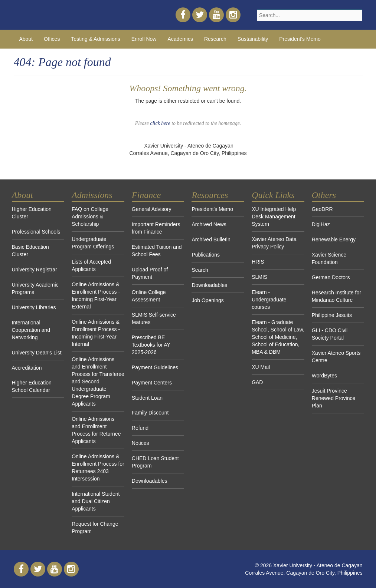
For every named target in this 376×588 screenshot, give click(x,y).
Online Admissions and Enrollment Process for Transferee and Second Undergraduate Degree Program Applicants (98, 381)
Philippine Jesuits (332, 315)
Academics (180, 39)
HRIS (258, 262)
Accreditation (27, 368)
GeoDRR (322, 209)
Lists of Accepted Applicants (91, 265)
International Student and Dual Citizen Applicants (96, 501)
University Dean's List (37, 353)
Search (200, 270)
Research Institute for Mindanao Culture (336, 296)
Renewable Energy (334, 240)
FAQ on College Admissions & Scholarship (90, 217)
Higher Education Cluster (32, 213)
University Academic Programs (35, 288)
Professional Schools (36, 232)
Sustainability (253, 39)
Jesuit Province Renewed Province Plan (334, 398)
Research (215, 39)
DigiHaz (321, 224)
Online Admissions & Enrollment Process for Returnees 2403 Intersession (98, 468)
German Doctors (331, 277)
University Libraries (34, 307)
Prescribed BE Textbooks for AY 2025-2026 (151, 345)
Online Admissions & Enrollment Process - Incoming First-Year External (96, 295)
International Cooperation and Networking (31, 330)
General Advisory (152, 209)
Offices (52, 39)
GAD (257, 382)
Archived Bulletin (211, 240)
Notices (140, 443)
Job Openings (207, 300)
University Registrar (35, 270)
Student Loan (147, 398)
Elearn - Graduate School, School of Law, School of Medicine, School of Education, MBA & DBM (278, 337)
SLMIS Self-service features (154, 318)
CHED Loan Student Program (155, 462)
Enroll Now (144, 39)
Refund (140, 428)
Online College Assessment (149, 296)
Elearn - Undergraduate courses (269, 300)
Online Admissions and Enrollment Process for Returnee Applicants (96, 430)
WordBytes (324, 376)
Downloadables (150, 481)
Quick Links (273, 195)
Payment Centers (152, 383)
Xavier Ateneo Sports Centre (336, 357)
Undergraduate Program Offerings (93, 243)
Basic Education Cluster (30, 251)
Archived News (209, 224)
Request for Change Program (95, 528)
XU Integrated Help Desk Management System (274, 217)
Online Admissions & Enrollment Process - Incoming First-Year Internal (96, 333)
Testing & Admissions (95, 39)
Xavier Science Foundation (329, 258)
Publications (206, 255)
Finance (146, 195)
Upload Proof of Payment (150, 273)
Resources (210, 195)
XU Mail (261, 367)
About (26, 39)
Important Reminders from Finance (156, 228)
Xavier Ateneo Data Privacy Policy (274, 243)
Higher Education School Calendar (32, 386)
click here (160, 123)
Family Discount (150, 413)
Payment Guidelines (155, 367)
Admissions (92, 195)
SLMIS (259, 277)
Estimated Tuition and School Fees (157, 251)
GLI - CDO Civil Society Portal (330, 334)
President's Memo (300, 39)
